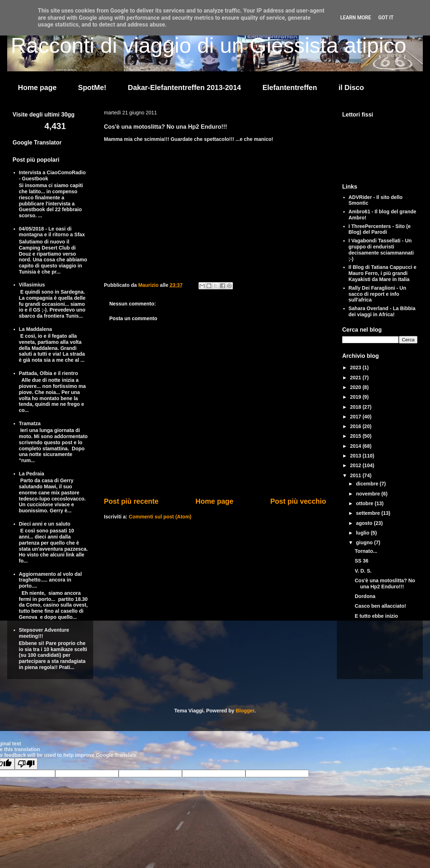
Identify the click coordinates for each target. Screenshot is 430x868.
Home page (37, 87)
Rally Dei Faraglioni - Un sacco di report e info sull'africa (378, 294)
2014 (356, 446)
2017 (356, 417)
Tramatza (30, 423)
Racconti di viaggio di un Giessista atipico (209, 45)
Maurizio (149, 285)
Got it (386, 18)
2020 (356, 387)
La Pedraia (32, 474)
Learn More (355, 18)
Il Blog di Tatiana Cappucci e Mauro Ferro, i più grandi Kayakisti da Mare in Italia (383, 273)
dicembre (368, 484)
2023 (356, 367)
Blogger (245, 711)
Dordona (365, 596)
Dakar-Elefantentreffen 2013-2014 (185, 87)
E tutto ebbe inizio (376, 616)
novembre (369, 494)
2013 (356, 456)
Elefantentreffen (290, 87)
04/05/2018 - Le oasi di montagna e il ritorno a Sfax (52, 232)
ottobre (365, 503)
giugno (365, 542)
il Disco (351, 87)
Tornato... (366, 551)
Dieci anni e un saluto (45, 524)
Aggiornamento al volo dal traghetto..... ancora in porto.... (51, 580)
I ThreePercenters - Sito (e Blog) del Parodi (380, 229)
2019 (356, 397)
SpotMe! (92, 87)
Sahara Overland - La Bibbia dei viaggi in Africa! (382, 311)
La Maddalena (36, 329)
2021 (356, 378)
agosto (365, 523)
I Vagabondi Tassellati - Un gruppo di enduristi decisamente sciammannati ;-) (381, 250)
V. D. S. (363, 571)
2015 (356, 436)
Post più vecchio (298, 501)
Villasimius (32, 285)
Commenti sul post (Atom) (160, 517)
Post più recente (131, 501)
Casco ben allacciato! (380, 606)
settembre (369, 513)
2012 (356, 465)
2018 (356, 407)
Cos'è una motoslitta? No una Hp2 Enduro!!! (385, 584)
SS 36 (362, 561)
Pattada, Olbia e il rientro (49, 373)
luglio (363, 533)
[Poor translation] (26, 764)
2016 (356, 426)
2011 (356, 475)
